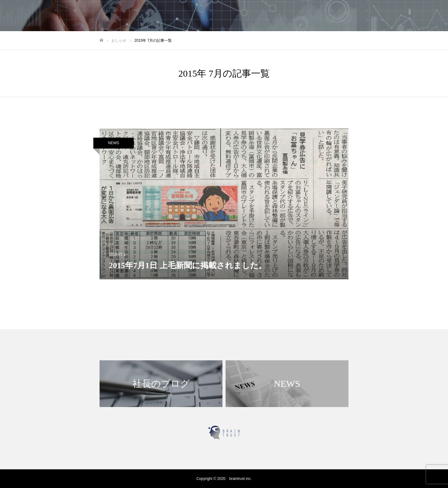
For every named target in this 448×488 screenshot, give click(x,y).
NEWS (114, 143)
